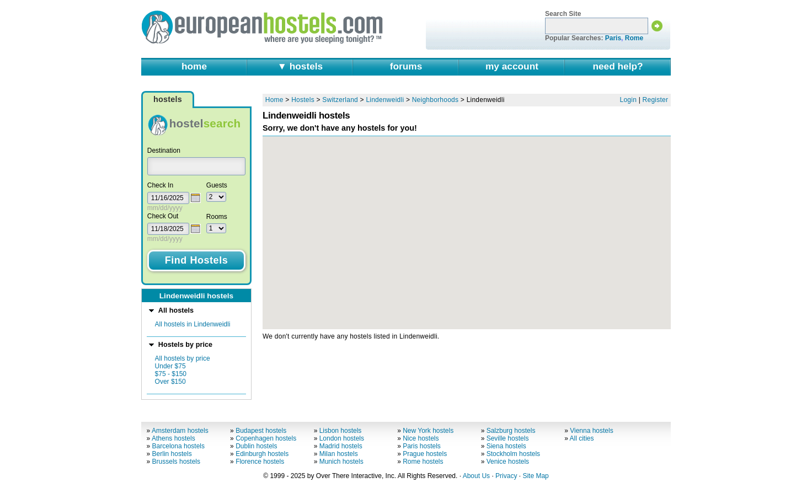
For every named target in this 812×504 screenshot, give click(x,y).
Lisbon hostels (341, 431)
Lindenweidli (385, 100)
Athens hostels (173, 438)
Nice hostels (421, 438)
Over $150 (170, 382)
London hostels (342, 438)
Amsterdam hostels (180, 431)
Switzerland (340, 100)
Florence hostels (260, 462)
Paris (613, 38)
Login (629, 100)
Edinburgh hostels (262, 454)
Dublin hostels (256, 446)
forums (406, 66)
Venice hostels (508, 462)
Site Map (535, 476)
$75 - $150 (171, 374)
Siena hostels (506, 446)
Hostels (303, 100)
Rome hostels (423, 462)
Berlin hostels (172, 454)
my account (512, 66)
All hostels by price (183, 358)
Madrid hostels (341, 446)
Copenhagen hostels (266, 438)
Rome (634, 38)
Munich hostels (341, 462)
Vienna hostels (592, 431)
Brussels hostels (176, 462)
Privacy (506, 476)
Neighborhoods (436, 100)
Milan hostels (339, 454)
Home (274, 100)
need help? (618, 66)
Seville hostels (508, 438)
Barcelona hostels (178, 446)
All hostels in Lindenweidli (193, 324)
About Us (476, 476)
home (194, 66)
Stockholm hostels (513, 454)
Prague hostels (425, 454)
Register (656, 100)
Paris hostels (422, 446)
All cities (582, 438)
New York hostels (428, 431)
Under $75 (170, 366)
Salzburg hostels (511, 431)
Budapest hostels (261, 431)
